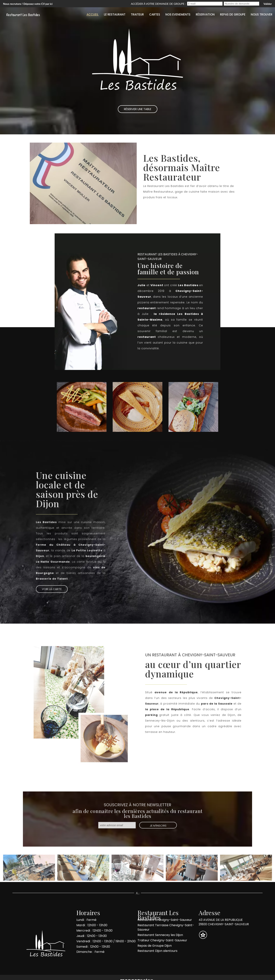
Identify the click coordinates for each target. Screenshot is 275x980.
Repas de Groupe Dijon (155, 946)
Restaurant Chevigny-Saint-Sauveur (165, 920)
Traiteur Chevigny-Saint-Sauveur (162, 940)
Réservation (205, 14)
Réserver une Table (138, 109)
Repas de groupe (233, 14)
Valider (268, 4)
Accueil (93, 14)
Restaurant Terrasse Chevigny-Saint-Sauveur (166, 927)
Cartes (155, 14)
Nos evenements (178, 14)
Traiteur (137, 14)
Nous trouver (262, 14)
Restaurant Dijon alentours (157, 951)
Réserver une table (165, 209)
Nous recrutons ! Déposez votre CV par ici (28, 4)
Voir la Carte (53, 588)
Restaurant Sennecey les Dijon (160, 935)
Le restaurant (115, 14)
